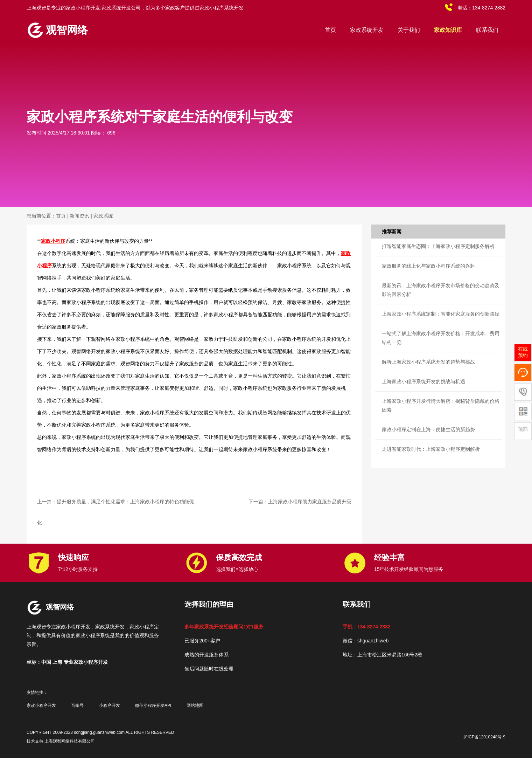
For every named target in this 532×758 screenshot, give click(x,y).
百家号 (77, 705)
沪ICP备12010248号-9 (484, 737)
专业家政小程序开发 (86, 662)
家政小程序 (53, 241)
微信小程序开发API (153, 705)
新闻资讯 (79, 216)
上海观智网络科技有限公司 (70, 741)
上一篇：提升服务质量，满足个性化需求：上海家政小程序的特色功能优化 (115, 512)
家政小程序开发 (41, 705)
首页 (330, 30)
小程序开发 (110, 705)
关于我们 (409, 30)
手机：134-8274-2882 (367, 627)
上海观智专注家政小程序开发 (58, 627)
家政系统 (103, 216)
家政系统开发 (367, 30)
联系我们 (487, 30)
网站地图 (195, 705)
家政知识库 (448, 30)
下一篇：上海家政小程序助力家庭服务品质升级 (300, 502)
